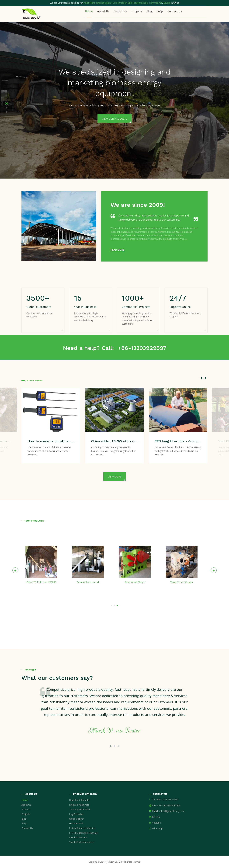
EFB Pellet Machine (138, 3)
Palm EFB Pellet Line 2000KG (41, 582)
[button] (7, 104)
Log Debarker (76, 814)
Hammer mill (156, 3)
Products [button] (121, 11)
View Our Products (115, 119)
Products (26, 809)
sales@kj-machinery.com (172, 811)
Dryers (167, 3)
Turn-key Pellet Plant (80, 809)
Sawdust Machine (78, 838)
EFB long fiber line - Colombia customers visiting (178, 441)
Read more (117, 250)
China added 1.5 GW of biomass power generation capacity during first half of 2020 (115, 441)
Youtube (156, 823)
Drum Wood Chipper (135, 582)
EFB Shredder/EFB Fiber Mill (84, 833)
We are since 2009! (138, 205)
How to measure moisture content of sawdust (51, 441)
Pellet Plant (89, 3)
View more (115, 477)
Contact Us (175, 11)
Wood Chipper (76, 819)
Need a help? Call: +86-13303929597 (115, 348)
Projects (137, 11)
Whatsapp (157, 828)
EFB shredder (120, 3)
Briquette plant (104, 3)
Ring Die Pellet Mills (79, 805)
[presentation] (201, 378)
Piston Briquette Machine (82, 828)
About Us (103, 11)
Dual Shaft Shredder (80, 800)
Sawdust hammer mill (88, 582)
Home (89, 11)
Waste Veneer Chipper (182, 582)
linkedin (156, 817)
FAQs (160, 11)
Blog (149, 11)
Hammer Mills (76, 823)
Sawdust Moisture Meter (82, 842)
